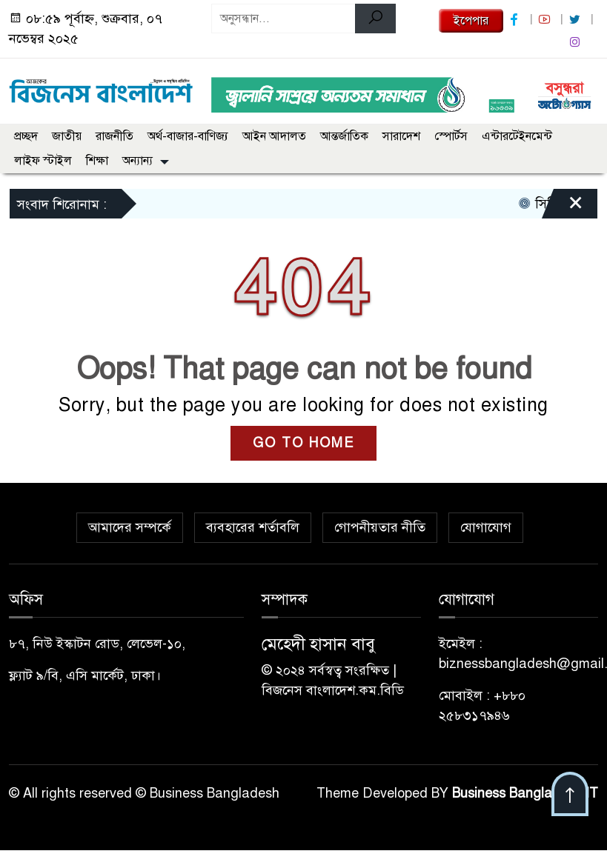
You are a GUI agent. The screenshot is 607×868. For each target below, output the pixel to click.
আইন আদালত (274, 136)
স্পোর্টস (451, 136)
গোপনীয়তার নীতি (380, 527)
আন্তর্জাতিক (344, 136)
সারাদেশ (401, 136)
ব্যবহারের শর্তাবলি (253, 527)
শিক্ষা (97, 161)
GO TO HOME (303, 443)
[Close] (563, 207)
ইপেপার (471, 21)
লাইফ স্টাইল (43, 161)
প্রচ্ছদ (26, 136)
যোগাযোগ (486, 527)
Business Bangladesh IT (525, 793)
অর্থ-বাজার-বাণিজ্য (188, 136)
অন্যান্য (137, 161)
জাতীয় (67, 136)
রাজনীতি (115, 136)
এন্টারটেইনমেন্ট (517, 136)
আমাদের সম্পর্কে (130, 527)
